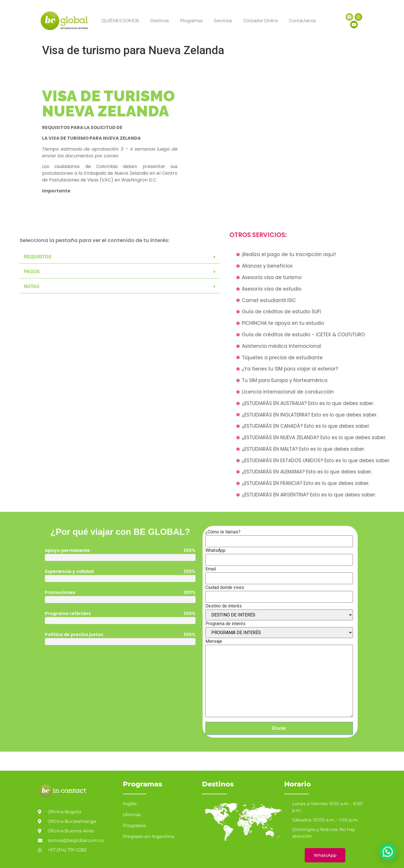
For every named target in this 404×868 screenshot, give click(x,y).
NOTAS (32, 286)
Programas (191, 21)
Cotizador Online (260, 21)
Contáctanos (302, 21)
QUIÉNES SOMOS (120, 21)
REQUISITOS (38, 257)
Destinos (159, 21)
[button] (120, 257)
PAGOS (32, 272)
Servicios (223, 21)
